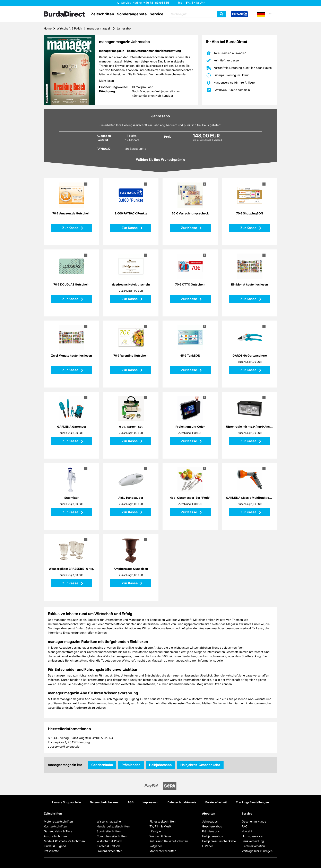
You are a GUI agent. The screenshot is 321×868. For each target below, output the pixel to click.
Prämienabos (211, 831)
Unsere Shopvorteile (67, 802)
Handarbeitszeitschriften (113, 826)
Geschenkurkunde (254, 821)
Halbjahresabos (212, 836)
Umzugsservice (252, 836)
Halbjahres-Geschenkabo (200, 765)
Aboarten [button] (209, 814)
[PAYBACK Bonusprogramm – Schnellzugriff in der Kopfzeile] (239, 14)
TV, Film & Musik (160, 826)
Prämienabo (131, 765)
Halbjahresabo (160, 765)
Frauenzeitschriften (110, 851)
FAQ (245, 826)
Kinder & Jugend (55, 846)
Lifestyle (155, 831)
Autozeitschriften (55, 836)
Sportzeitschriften (109, 831)
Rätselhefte (51, 851)
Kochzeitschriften (55, 826)
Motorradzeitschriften (58, 821)
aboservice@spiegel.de (64, 746)
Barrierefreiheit (216, 802)
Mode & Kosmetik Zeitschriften (64, 841)
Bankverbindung (253, 841)
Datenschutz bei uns (104, 802)
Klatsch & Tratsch (108, 846)
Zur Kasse (71, 228)
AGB (131, 802)
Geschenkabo (102, 765)
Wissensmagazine (109, 821)
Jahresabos (210, 821)
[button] (266, 14)
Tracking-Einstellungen (252, 802)
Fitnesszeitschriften (162, 821)
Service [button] (157, 14)
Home (48, 28)
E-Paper (207, 846)
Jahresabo (124, 28)
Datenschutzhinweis (182, 802)
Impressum (150, 802)
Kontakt (247, 831)
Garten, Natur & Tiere (58, 831)
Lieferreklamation (253, 846)
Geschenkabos (212, 826)
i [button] (86, 184)
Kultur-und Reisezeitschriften (169, 841)
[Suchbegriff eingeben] (198, 14)
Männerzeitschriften (163, 851)
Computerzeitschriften (112, 836)
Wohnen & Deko (160, 836)
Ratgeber (156, 846)
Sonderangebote (132, 14)
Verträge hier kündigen (257, 851)
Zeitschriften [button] (102, 14)
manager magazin (99, 28)
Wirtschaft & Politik (69, 28)
